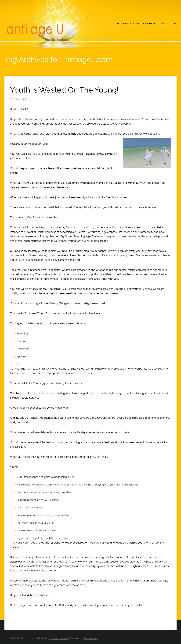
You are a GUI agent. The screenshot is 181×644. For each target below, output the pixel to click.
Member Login (149, 24)
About (125, 24)
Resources (163, 24)
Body (27, 99)
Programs (135, 24)
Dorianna (18, 99)
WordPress (91, 638)
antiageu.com (25, 605)
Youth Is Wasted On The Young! (64, 90)
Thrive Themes (59, 638)
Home (117, 24)
